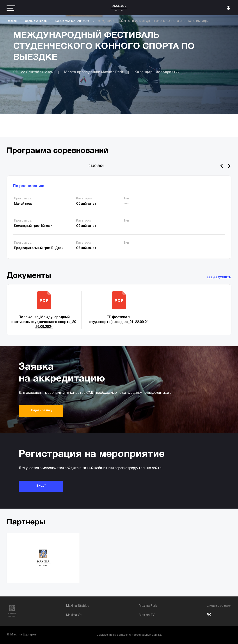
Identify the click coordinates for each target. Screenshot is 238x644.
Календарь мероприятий (157, 72)
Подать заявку (41, 411)
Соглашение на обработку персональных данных (129, 635)
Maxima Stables (78, 606)
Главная (12, 21)
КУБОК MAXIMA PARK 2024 (72, 21)
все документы (219, 277)
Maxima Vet (74, 615)
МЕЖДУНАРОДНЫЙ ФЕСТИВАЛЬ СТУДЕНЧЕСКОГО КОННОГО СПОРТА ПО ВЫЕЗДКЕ (154, 21)
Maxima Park (148, 606)
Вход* (41, 486)
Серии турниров (36, 21)
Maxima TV (147, 615)
